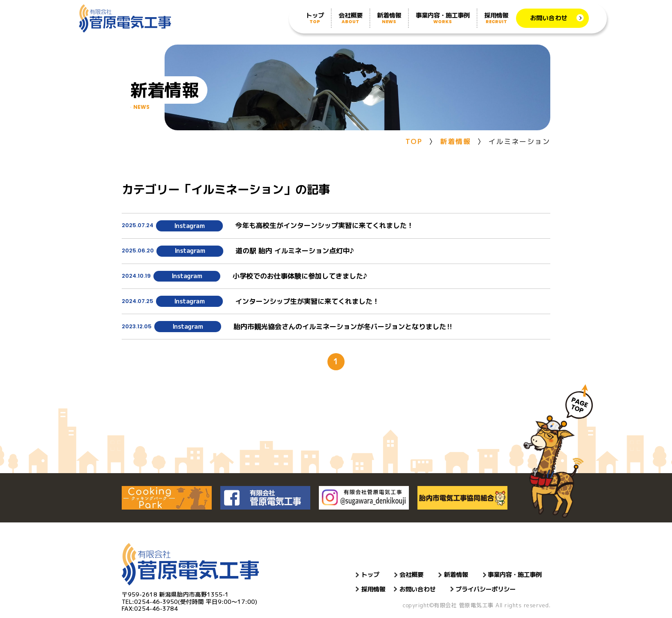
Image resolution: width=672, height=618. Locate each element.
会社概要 (351, 18)
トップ (315, 18)
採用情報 (496, 18)
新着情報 (389, 18)
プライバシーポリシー (486, 589)
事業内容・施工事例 (443, 18)
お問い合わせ (549, 18)
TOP (414, 141)
